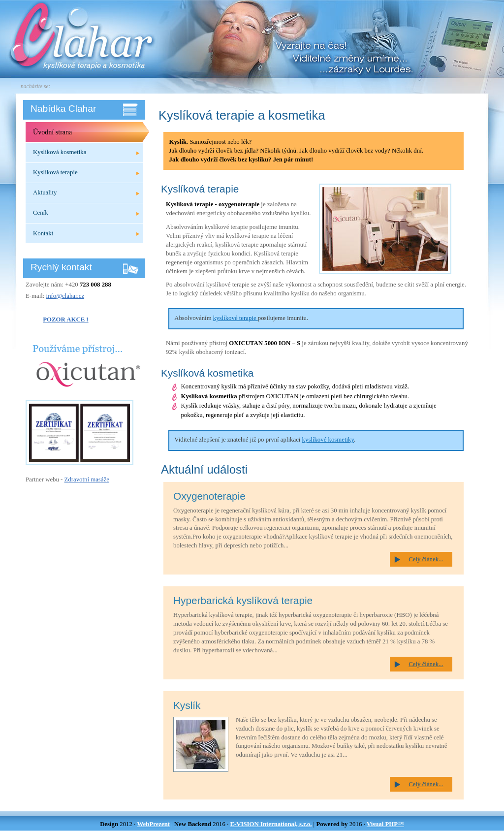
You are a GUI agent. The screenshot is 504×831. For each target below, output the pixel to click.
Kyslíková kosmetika (60, 152)
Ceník (41, 213)
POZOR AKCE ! (65, 320)
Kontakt (43, 233)
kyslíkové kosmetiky (328, 440)
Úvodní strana (52, 132)
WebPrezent (154, 824)
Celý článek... (426, 559)
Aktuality (45, 192)
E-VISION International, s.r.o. (271, 824)
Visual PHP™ (385, 824)
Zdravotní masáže (87, 479)
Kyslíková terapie (55, 172)
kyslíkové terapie (236, 318)
